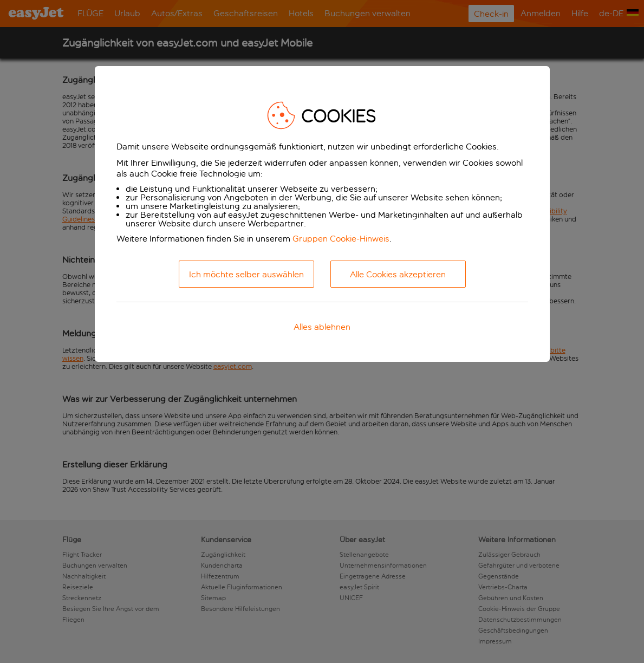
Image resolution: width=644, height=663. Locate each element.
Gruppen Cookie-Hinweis (341, 239)
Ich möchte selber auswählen (246, 274)
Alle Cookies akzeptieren (398, 274)
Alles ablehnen (322, 327)
